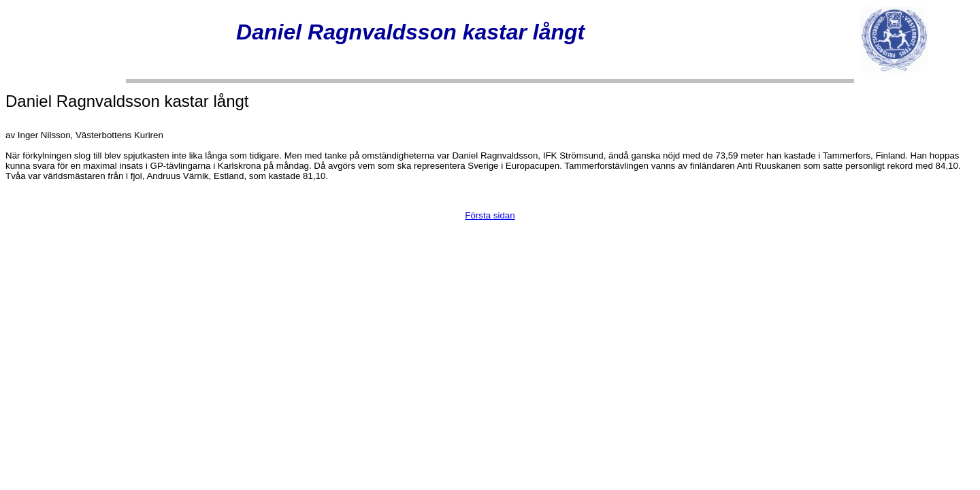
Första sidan (490, 215)
